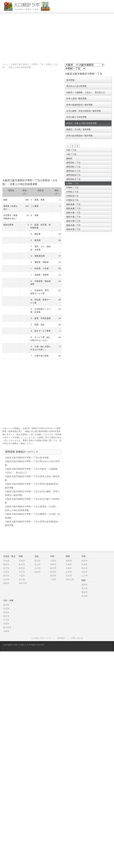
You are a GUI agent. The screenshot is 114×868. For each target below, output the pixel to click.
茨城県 (22, 561)
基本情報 (70, 80)
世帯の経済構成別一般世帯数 (79, 136)
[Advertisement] (57, 36)
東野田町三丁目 (73, 171)
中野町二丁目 (72, 188)
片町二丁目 (71, 154)
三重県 (53, 579)
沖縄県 (6, 631)
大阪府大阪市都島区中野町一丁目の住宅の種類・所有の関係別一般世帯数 (32, 493)
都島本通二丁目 (73, 229)
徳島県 (84, 585)
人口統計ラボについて (41, 638)
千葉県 (22, 576)
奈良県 (69, 576)
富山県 (38, 564)
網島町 (69, 158)
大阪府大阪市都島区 (20, 64)
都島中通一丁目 (73, 213)
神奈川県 (23, 583)
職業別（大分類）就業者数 (78, 129)
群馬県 (22, 568)
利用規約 (61, 638)
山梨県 (53, 561)
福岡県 (6, 605)
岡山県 (84, 568)
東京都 (22, 579)
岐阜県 (53, 568)
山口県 (84, 576)
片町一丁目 (71, 150)
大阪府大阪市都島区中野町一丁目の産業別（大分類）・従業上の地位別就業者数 (32, 508)
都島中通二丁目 (73, 217)
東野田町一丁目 (73, 163)
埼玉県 (22, 572)
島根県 (84, 564)
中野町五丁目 (72, 200)
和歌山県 (70, 579)
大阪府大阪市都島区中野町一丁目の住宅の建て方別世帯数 (32, 501)
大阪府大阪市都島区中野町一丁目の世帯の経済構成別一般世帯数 (32, 523)
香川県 (84, 588)
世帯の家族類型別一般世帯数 (79, 105)
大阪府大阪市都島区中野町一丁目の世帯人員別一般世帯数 (32, 478)
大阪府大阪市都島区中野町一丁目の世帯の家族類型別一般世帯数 (32, 486)
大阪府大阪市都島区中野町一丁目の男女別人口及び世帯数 (32, 463)
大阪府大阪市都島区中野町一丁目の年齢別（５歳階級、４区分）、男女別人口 (32, 471)
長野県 (53, 564)
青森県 (6, 564)
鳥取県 (84, 561)
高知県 (84, 596)
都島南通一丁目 (73, 204)
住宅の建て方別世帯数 (76, 117)
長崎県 (6, 612)
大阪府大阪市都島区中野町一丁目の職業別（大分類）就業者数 (32, 516)
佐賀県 (6, 609)
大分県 (6, 620)
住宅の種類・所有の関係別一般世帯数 (84, 111)
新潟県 (38, 561)
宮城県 (6, 572)
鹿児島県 (7, 627)
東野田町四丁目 (73, 175)
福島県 (6, 583)
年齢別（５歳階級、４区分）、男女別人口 (86, 92)
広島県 (84, 572)
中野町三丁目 (72, 192)
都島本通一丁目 (73, 225)
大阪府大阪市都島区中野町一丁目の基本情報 (27, 458)
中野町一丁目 (37, 64)
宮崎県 (6, 624)
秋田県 (6, 576)
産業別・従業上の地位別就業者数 (82, 123)
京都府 (69, 564)
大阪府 (69, 568)
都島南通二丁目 (73, 208)
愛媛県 (84, 592)
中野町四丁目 (72, 196)
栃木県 (22, 564)
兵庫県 (69, 572)
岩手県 (6, 568)
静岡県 (53, 572)
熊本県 (6, 616)
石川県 (38, 568)
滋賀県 (69, 561)
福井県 (38, 572)
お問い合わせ (77, 638)
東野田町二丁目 (73, 167)
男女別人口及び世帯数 (76, 86)
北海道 (6, 561)
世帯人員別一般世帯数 (76, 99)
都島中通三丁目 (73, 221)
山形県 (6, 579)
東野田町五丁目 (73, 179)
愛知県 (53, 576)
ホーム (5, 64)
